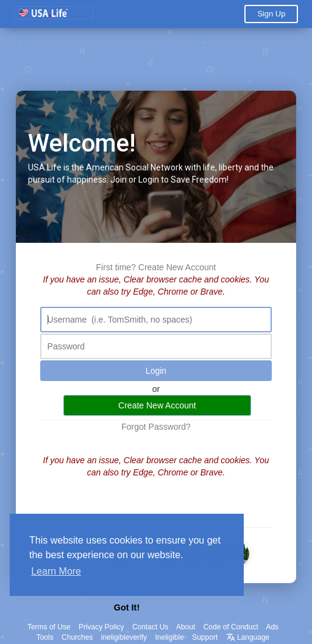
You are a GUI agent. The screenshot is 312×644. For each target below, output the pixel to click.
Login (156, 371)
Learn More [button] (56, 571)
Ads (272, 627)
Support (205, 637)
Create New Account (177, 267)
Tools (45, 637)
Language (248, 637)
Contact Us (150, 627)
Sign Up (271, 14)
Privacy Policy (101, 627)
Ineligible (169, 637)
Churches (77, 637)
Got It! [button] (127, 607)
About (186, 627)
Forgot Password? (156, 427)
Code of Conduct (231, 627)
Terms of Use (49, 627)
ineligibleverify (124, 637)
